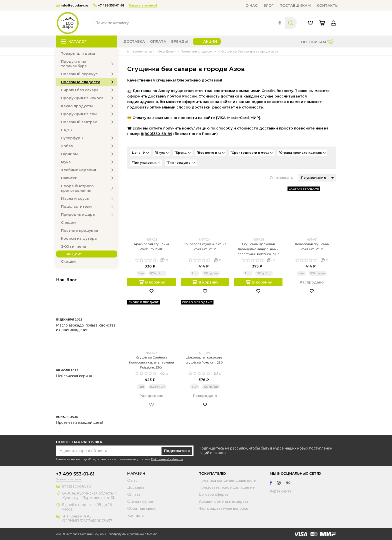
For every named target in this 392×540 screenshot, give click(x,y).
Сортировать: (282, 178)
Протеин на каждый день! (79, 422)
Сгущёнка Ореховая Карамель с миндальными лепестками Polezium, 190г (258, 249)
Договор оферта (213, 494)
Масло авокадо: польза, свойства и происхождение (86, 327)
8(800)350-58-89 (156, 134)
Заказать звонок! (143, 5)
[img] (280, 23)
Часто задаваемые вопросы (223, 508)
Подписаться (177, 451)
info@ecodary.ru (72, 5)
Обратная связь (141, 508)
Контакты (328, 5)
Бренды (179, 41)
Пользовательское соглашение (227, 487)
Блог (268, 5)
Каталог (74, 41)
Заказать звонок (69, 479)
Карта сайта (280, 491)
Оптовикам (317, 42)
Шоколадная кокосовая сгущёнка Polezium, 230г (205, 360)
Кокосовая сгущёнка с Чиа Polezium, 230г (205, 246)
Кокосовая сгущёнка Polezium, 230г (312, 246)
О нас (251, 5)
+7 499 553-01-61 (109, 5)
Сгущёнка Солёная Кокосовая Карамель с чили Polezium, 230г (151, 362)
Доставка (134, 41)
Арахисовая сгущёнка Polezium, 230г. (151, 246)
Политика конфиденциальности (227, 480)
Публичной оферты (167, 459)
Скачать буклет (141, 501)
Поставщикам (295, 5)
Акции (210, 41)
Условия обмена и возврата (223, 501)
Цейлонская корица (74, 376)
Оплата (158, 41)
